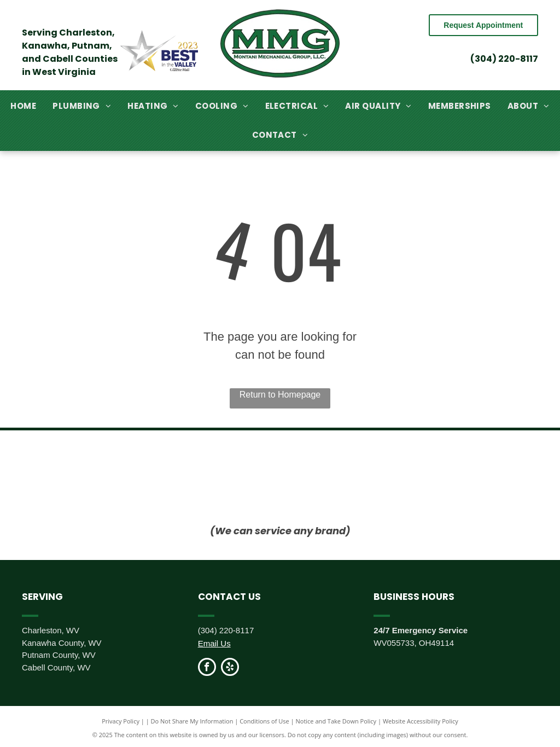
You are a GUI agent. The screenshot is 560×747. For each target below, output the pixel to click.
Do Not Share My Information (192, 721)
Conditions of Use (264, 721)
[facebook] (207, 668)
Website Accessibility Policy (421, 721)
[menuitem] (23, 106)
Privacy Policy (121, 721)
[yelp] (230, 668)
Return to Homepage (280, 395)
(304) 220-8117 (504, 59)
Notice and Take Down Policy (336, 721)
